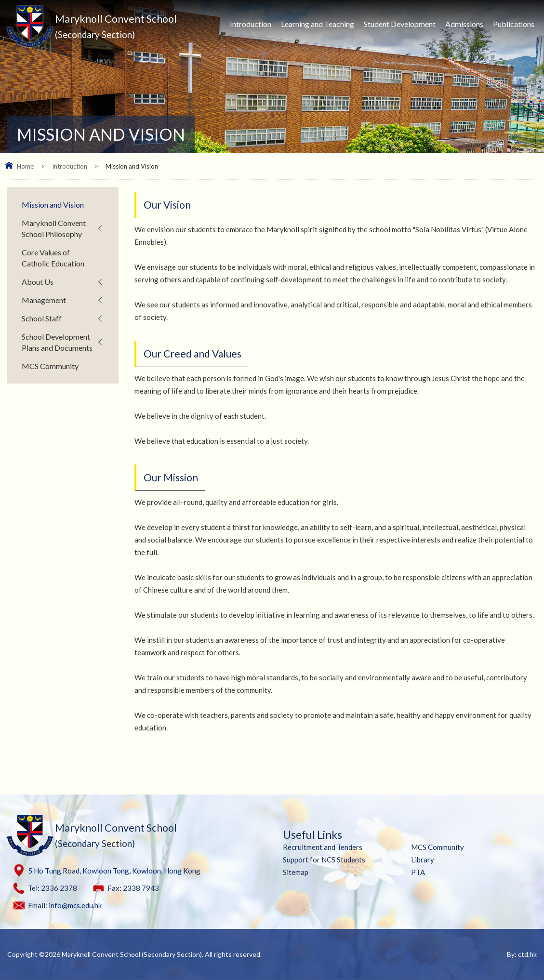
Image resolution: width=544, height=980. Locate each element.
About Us (38, 282)
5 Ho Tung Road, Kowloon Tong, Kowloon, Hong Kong (114, 871)
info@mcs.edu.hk (75, 905)
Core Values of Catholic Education (53, 258)
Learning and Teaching (318, 24)
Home (25, 166)
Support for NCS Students (324, 860)
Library (423, 860)
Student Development (400, 24)
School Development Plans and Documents (57, 342)
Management (44, 300)
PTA (418, 872)
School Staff (42, 318)
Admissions (464, 24)
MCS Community (50, 366)
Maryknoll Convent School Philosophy (54, 228)
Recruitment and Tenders (323, 847)
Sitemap (296, 872)
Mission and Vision (53, 205)
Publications (514, 24)
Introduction (251, 24)
